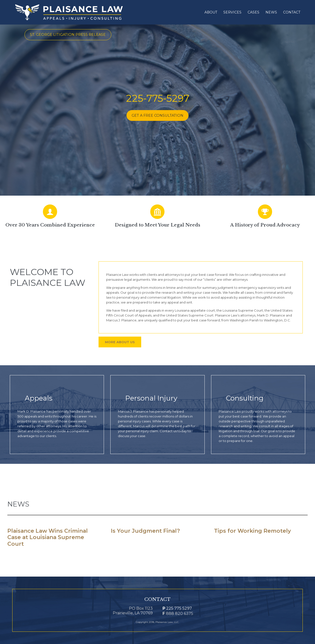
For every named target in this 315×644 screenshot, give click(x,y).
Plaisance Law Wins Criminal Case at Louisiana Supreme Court (48, 537)
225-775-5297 (158, 98)
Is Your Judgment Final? (145, 531)
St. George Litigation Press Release (68, 35)
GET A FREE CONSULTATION (157, 115)
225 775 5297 (177, 608)
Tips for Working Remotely (252, 531)
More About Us (120, 342)
